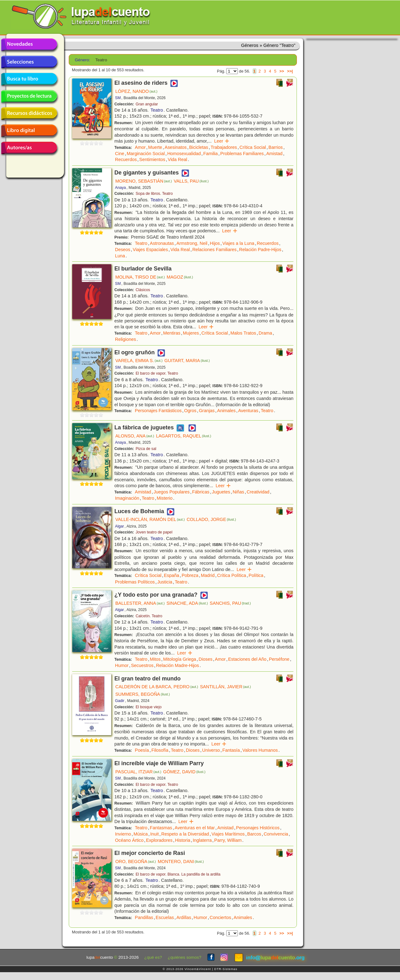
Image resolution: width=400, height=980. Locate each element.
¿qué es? (153, 957)
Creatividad (258, 492)
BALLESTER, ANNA (140, 603)
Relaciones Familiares (214, 250)
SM (118, 98)
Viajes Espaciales (150, 250)
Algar (120, 526)
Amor (140, 147)
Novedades (29, 45)
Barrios (276, 147)
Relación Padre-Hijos (260, 250)
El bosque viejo (149, 707)
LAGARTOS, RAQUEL (184, 436)
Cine (120, 154)
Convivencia (276, 834)
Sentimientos (152, 159)
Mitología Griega (180, 659)
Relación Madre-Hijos (177, 665)
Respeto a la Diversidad (185, 834)
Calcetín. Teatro (149, 616)
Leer (222, 141)
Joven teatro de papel (154, 532)
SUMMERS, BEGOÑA (143, 694)
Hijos (215, 243)
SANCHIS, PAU (230, 603)
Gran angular (147, 104)
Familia (210, 154)
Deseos (123, 250)
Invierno (123, 834)
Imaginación (127, 498)
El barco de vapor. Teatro (157, 373)
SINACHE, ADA (187, 603)
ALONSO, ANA (135, 436)
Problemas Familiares (242, 154)
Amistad (274, 154)
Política (256, 575)
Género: (82, 60)
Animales (226, 411)
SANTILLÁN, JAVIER (225, 687)
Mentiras (172, 333)
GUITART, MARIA (187, 361)
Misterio (165, 498)
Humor (122, 665)
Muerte (155, 147)
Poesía (142, 750)
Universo (211, 750)
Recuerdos (126, 159)
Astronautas (162, 243)
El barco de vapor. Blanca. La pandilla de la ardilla (178, 874)
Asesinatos (176, 147)
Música (141, 834)
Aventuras (248, 411)
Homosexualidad (184, 154)
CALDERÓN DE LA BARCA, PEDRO (157, 687)
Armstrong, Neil (192, 243)
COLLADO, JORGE (211, 519)
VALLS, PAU (191, 181)
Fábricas (201, 492)
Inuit (155, 834)
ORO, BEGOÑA (136, 861)
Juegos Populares (172, 492)
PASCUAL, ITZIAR (138, 772)
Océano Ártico (129, 840)
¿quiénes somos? (185, 957)
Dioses (206, 659)
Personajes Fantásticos (158, 411)
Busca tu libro (29, 79)
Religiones (125, 339)
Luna (120, 256)
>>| (290, 71)
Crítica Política (232, 575)
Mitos (155, 659)
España (171, 575)
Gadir (120, 701)
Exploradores (159, 840)
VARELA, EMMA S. (139, 361)
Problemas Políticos (135, 582)
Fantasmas (161, 828)
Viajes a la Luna (238, 243)
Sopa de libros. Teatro (154, 194)
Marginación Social (146, 154)
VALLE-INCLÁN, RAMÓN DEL (150, 519)
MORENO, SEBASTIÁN (144, 181)
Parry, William (228, 840)
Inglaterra (202, 840)
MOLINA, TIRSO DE (140, 277)
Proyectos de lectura (29, 96)
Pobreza (190, 575)
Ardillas (184, 917)
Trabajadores (224, 147)
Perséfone (279, 659)
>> (282, 71)
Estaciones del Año (247, 659)
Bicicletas (199, 147)
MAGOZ (180, 277)
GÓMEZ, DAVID (184, 772)
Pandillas (144, 917)
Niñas (238, 492)
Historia (183, 840)
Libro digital (29, 131)
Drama (265, 333)
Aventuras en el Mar (195, 828)
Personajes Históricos (258, 828)
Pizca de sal (146, 449)
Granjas (207, 411)
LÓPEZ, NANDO (136, 91)
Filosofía (160, 750)
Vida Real (177, 159)
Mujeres (191, 333)
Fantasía (231, 750)
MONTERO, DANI (181, 861)
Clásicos (143, 290)
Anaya (120, 188)
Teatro (157, 110)
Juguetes (221, 492)
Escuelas (165, 917)
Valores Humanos (260, 750)
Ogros (190, 411)
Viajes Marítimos (228, 834)
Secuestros (142, 665)
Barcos (254, 834)
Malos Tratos (243, 333)
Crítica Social (253, 147)
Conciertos (220, 917)
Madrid (208, 575)
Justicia (165, 582)
